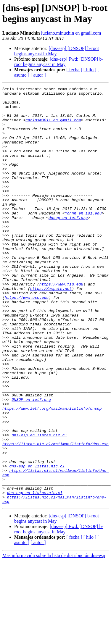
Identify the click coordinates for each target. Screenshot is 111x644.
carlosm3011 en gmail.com (53, 127)
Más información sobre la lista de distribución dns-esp (54, 639)
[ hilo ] (90, 70)
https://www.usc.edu (27, 340)
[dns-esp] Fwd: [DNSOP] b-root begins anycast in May (59, 62)
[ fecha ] (74, 70)
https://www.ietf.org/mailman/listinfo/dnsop (52, 473)
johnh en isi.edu (83, 239)
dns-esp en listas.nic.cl (39, 505)
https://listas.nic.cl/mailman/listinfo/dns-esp (55, 516)
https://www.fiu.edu (61, 324)
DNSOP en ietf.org (31, 462)
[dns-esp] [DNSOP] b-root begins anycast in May (57, 51)
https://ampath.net (51, 329)
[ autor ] (38, 75)
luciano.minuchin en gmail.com (71, 33)
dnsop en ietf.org (68, 244)
